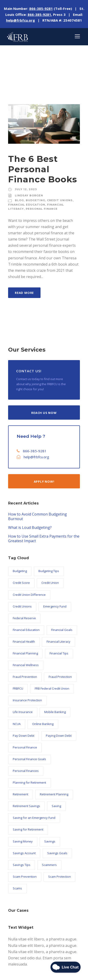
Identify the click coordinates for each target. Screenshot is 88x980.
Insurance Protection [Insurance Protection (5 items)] (27, 700)
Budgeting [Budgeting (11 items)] (20, 571)
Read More (24, 293)
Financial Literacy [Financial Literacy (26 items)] (58, 642)
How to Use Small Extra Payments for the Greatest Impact (44, 539)
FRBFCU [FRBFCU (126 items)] (18, 688)
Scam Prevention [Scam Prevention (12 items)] (25, 877)
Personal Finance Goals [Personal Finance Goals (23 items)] (29, 759)
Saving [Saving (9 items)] (56, 806)
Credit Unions (60, 200)
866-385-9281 (35, 451)
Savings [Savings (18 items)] (50, 841)
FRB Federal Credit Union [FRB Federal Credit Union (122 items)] (52, 688)
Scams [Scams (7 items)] (17, 888)
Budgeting (35, 200)
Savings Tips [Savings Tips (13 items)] (22, 865)
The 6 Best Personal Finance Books (43, 169)
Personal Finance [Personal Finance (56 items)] (25, 747)
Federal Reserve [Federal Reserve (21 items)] (24, 618)
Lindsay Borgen (29, 195)
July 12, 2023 (26, 189)
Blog (19, 200)
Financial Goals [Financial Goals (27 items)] (62, 630)
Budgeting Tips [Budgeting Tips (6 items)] (49, 571)
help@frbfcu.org (36, 457)
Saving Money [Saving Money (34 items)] (23, 841)
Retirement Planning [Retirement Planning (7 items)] (54, 794)
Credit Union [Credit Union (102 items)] (50, 583)
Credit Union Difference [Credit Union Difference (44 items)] (29, 595)
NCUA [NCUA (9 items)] (17, 724)
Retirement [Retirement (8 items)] (20, 794)
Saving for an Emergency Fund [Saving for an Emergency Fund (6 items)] (34, 818)
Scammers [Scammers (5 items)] (49, 865)
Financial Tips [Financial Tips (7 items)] (59, 653)
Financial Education (27, 205)
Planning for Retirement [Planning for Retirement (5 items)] (29, 782)
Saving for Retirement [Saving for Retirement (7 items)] (28, 829)
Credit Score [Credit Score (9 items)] (21, 583)
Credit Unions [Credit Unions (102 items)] (22, 606)
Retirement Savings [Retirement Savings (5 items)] (26, 806)
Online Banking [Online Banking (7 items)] (43, 724)
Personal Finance (42, 209)
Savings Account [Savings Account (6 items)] (24, 853)
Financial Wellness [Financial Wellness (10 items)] (26, 665)
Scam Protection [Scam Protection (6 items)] (60, 877)
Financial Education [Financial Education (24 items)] (26, 630)
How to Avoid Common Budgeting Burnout (38, 516)
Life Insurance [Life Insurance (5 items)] (23, 712)
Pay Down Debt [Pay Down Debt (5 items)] (24, 736)
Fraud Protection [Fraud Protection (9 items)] (60, 677)
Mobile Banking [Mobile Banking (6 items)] (55, 712)
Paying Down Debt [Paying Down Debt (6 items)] (59, 736)
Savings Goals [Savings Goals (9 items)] (57, 853)
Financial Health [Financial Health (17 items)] (24, 642)
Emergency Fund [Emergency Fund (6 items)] (55, 606)
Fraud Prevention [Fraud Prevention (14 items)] (25, 677)
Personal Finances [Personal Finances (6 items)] (26, 771)
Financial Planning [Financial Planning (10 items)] (25, 653)
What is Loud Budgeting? (30, 527)
